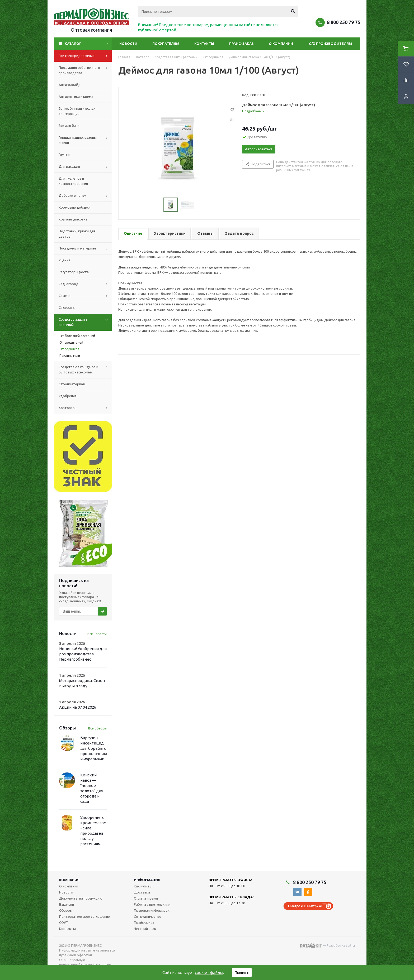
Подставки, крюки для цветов (77, 234)
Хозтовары (85, 408)
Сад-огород (85, 284)
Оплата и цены (146, 898)
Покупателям (166, 44)
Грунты (64, 155)
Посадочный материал (85, 248)
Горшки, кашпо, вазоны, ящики (85, 140)
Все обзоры (97, 728)
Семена (85, 296)
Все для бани (69, 126)
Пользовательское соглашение (84, 916)
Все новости (97, 634)
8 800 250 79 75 (344, 22)
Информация (147, 880)
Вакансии (67, 904)
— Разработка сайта (327, 946)
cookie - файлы (209, 972)
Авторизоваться (259, 149)
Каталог (73, 44)
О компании (281, 44)
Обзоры (66, 910)
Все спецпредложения (85, 56)
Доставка (142, 892)
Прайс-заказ (241, 44)
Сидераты (67, 308)
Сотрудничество (148, 916)
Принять (242, 972)
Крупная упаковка (73, 219)
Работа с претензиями (152, 904)
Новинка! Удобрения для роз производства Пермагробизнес (83, 654)
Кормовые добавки (75, 207)
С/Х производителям (330, 44)
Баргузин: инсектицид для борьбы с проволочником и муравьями (96, 748)
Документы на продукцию (81, 898)
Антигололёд (70, 85)
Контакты (204, 44)
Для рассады (85, 167)
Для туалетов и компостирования (73, 181)
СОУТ (64, 923)
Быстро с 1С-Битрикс (305, 906)
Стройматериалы (73, 384)
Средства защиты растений (85, 322)
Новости (128, 44)
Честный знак (145, 929)
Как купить (143, 886)
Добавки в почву (85, 196)
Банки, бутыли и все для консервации (78, 111)
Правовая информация (153, 910)
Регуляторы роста (74, 272)
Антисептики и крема (76, 97)
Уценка (64, 260)
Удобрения (68, 396)
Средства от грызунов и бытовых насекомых (85, 370)
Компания (69, 880)
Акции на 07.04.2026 (78, 707)
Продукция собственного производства (85, 70)
